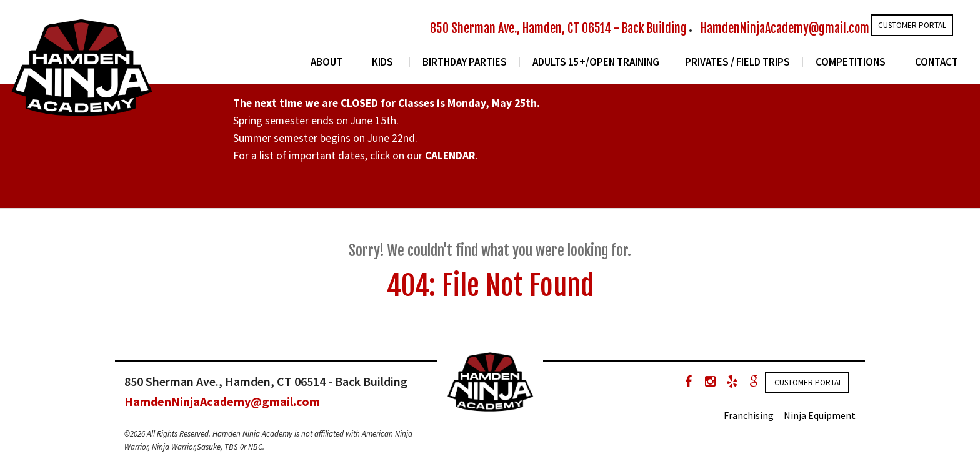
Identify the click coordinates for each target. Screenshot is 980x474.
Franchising (749, 415)
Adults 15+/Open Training (596, 62)
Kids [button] (382, 62)
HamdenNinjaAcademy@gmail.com (785, 28)
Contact (937, 62)
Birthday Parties (465, 62)
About (327, 62)
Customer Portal (912, 25)
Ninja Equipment (820, 415)
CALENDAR (450, 156)
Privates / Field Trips (737, 62)
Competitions (851, 62)
